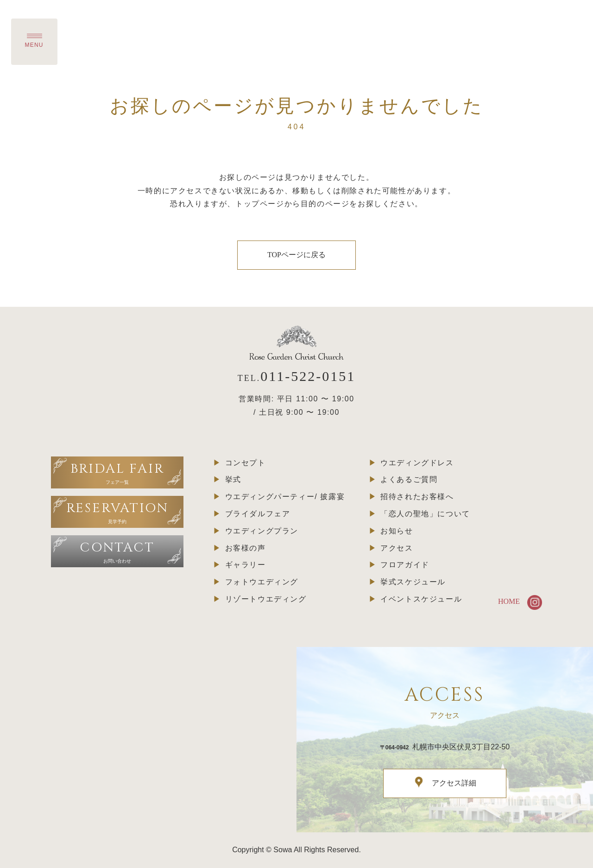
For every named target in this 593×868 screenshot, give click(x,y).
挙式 (233, 479)
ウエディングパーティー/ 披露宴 (285, 497)
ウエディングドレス (417, 463)
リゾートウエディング (266, 599)
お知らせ (397, 531)
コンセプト (246, 463)
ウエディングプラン (262, 531)
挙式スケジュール (413, 582)
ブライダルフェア (258, 514)
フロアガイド (405, 565)
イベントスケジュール (421, 599)
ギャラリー (246, 565)
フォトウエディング (262, 582)
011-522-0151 (308, 376)
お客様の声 (246, 548)
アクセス (397, 548)
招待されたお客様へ (417, 497)
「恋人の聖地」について (425, 514)
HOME (509, 601)
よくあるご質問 (409, 479)
